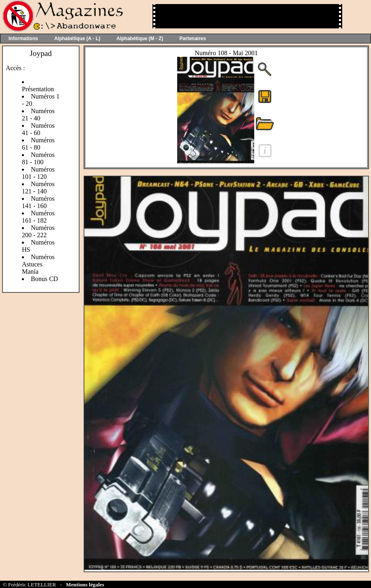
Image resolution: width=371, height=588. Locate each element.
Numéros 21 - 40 (38, 115)
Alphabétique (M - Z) (140, 39)
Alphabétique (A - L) (77, 39)
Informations (23, 39)
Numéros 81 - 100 (38, 158)
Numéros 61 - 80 (38, 144)
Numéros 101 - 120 (38, 173)
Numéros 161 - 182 (38, 217)
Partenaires (193, 39)
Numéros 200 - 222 (38, 231)
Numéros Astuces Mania (38, 264)
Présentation (38, 89)
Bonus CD (44, 279)
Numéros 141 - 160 (38, 202)
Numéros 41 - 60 (38, 129)
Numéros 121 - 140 (38, 188)
